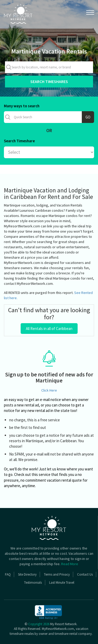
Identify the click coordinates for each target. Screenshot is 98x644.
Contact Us (85, 574)
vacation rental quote (64, 480)
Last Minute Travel (62, 583)
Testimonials (33, 583)
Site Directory (27, 574)
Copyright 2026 (39, 624)
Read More (70, 564)
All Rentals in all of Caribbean (49, 329)
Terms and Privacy (57, 574)
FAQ (8, 574)
